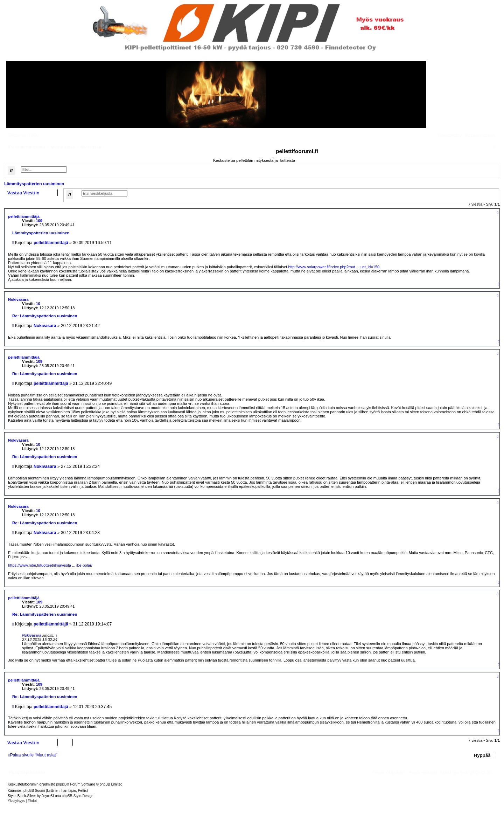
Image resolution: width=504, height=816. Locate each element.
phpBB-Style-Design (78, 796)
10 (38, 304)
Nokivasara (18, 299)
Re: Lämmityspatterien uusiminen (45, 316)
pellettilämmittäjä (24, 216)
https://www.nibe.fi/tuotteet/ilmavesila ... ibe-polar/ (50, 565)
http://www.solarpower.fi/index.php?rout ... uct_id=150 (334, 267)
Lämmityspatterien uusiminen (34, 184)
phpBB (61, 784)
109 (39, 221)
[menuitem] (33, 136)
